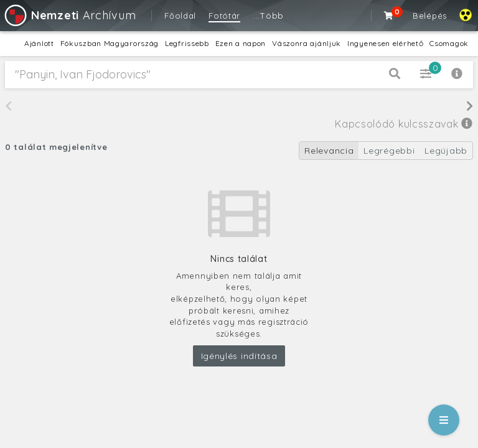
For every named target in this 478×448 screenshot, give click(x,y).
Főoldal (180, 16)
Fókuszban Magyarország (110, 43)
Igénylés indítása (239, 356)
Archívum (69, 15)
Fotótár (224, 16)
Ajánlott (39, 43)
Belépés (430, 16)
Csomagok (449, 43)
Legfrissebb (187, 43)
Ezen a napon (241, 43)
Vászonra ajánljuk (307, 43)
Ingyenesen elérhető (385, 43)
